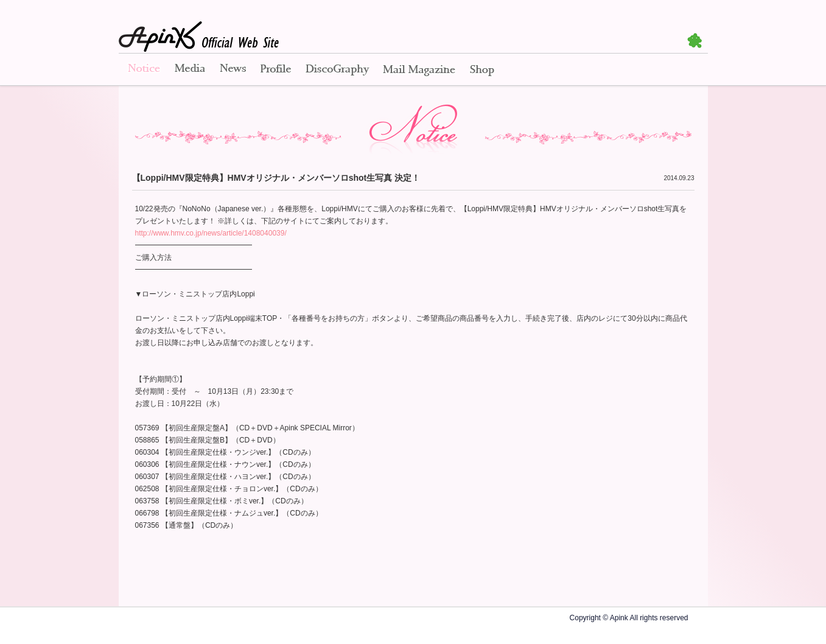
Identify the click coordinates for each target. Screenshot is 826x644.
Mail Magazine (419, 70)
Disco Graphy (337, 70)
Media (190, 70)
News (233, 70)
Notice (143, 70)
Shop (482, 70)
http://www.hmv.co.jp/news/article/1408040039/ (211, 233)
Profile (276, 70)
